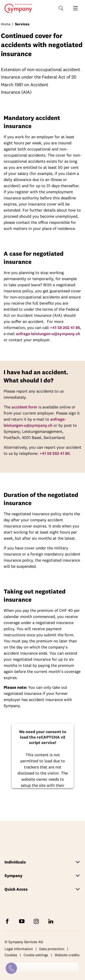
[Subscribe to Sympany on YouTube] (23, 921)
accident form (24, 407)
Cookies (11, 955)
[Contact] (11, 968)
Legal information (19, 949)
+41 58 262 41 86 (65, 328)
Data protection (52, 949)
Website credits (67, 955)
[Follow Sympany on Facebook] (8, 921)
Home (17, 8)
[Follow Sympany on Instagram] (37, 921)
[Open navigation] (75, 8)
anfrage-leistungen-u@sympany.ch (48, 334)
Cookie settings (36, 955)
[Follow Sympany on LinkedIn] (52, 921)
